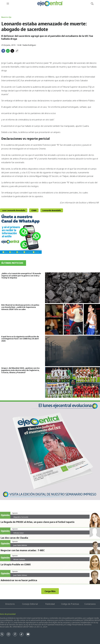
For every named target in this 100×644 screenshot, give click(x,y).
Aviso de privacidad (8, 614)
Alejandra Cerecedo (21, 517)
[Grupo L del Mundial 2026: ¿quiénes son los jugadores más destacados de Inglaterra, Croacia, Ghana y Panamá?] (73, 382)
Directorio (10, 604)
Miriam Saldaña (19, 559)
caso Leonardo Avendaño (14, 210)
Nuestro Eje (6, 17)
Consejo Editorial (30, 604)
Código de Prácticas (70, 604)
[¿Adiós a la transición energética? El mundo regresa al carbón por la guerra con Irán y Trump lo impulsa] (73, 288)
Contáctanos (90, 604)
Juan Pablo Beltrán (20, 545)
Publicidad (50, 604)
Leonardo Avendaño (52, 210)
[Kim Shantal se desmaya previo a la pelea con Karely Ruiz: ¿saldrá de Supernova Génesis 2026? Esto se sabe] (73, 319)
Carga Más (50, 591)
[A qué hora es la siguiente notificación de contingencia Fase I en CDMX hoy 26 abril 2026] (73, 351)
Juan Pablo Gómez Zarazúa (20, 576)
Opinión (15, 513)
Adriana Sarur (19, 533)
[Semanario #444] (50, 450)
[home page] (50, 4)
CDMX (34, 210)
